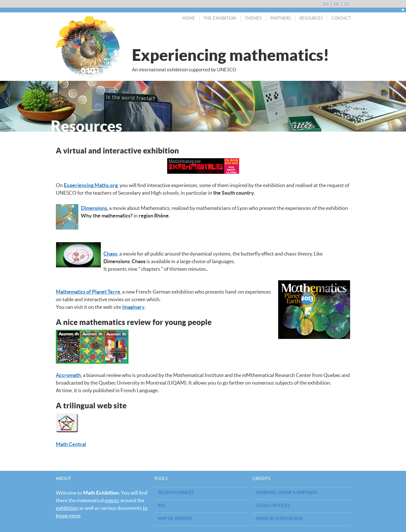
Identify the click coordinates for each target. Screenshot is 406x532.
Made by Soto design (279, 519)
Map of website (175, 519)
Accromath (68, 375)
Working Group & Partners (287, 493)
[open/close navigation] (403, 10)
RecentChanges (176, 493)
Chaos (110, 254)
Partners (281, 18)
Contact (341, 18)
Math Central (71, 444)
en (326, 4)
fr (337, 4)
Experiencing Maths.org (91, 185)
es (347, 4)
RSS (161, 506)
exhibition (67, 508)
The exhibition (220, 18)
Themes (253, 18)
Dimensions (94, 208)
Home (189, 18)
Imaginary (133, 307)
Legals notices (273, 506)
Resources (311, 18)
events (112, 500)
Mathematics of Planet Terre (88, 292)
